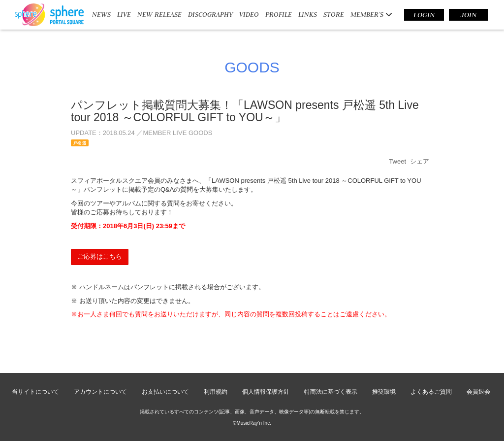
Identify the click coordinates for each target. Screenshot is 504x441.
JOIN (469, 15)
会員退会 (478, 392)
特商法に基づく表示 (331, 392)
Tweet (397, 161)
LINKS (308, 14)
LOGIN (424, 15)
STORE (334, 14)
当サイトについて (35, 392)
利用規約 (216, 392)
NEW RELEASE (159, 14)
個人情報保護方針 (266, 392)
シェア (420, 161)
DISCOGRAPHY (210, 14)
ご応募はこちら (100, 256)
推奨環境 (384, 392)
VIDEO (249, 14)
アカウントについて (100, 392)
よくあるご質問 (431, 392)
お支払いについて (165, 392)
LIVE (124, 14)
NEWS (101, 14)
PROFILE (279, 14)
